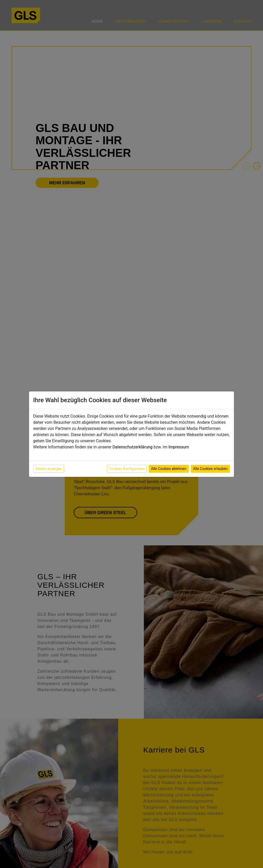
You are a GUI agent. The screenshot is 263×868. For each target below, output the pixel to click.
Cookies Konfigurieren (127, 469)
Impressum (179, 447)
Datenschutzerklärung (133, 447)
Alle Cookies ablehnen (169, 469)
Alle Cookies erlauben (210, 469)
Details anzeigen (49, 469)
